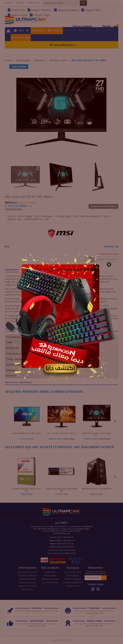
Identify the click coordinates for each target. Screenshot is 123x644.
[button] (109, 264)
